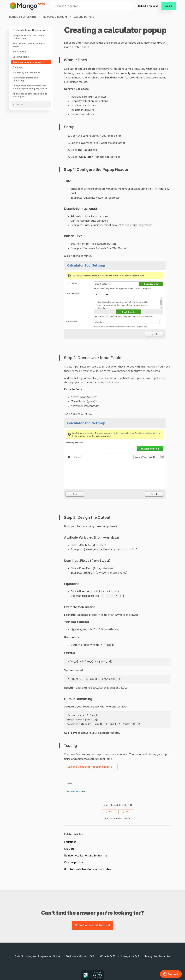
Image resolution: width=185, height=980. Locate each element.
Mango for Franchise (158, 956)
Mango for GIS (130, 956)
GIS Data (69, 849)
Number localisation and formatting (25, 79)
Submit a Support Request (92, 925)
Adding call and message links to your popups (30, 95)
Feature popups (83, 17)
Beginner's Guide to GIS (80, 956)
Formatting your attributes (26, 72)
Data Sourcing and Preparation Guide (37, 956)
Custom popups (21, 57)
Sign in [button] (169, 6)
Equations (18, 67)
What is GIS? (108, 956)
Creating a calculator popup (27, 62)
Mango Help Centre (23, 17)
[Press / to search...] (92, 6)
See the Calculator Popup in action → (90, 767)
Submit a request (148, 6)
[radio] (109, 812)
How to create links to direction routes (29, 45)
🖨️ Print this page (76, 791)
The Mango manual (54, 17)
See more (18, 105)
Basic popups (19, 51)
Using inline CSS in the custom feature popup (28, 37)
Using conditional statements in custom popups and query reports (30, 87)
